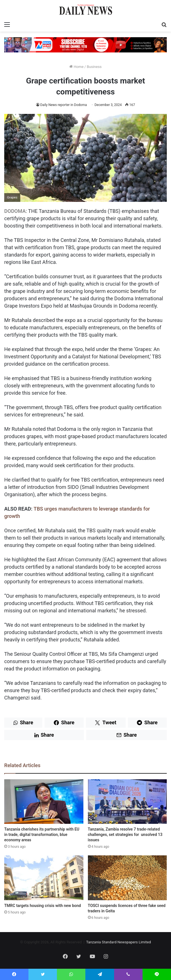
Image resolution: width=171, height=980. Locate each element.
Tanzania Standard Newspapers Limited (119, 942)
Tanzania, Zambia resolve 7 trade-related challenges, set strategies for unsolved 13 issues (125, 835)
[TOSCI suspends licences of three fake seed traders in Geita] (127, 878)
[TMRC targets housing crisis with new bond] (44, 878)
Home (76, 67)
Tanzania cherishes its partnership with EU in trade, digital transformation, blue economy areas (42, 835)
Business (94, 67)
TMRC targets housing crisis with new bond (43, 906)
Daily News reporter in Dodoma (64, 105)
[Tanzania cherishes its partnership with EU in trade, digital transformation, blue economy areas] (44, 802)
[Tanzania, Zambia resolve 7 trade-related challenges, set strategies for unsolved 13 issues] (127, 802)
